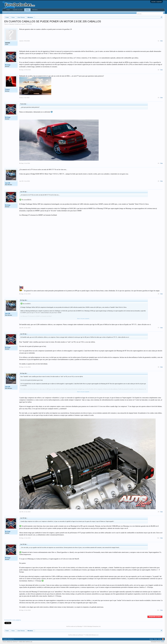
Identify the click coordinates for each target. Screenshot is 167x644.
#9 (158, 512)
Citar (161, 41)
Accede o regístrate (157, 2)
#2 (158, 70)
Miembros (35, 10)
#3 (158, 98)
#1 (158, 41)
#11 (158, 610)
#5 (158, 181)
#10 (158, 538)
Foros (27, 10)
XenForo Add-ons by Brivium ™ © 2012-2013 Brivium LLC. (84, 635)
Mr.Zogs (8, 65)
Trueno (7, 89)
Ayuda (151, 639)
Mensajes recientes (15, 12)
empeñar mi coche (18, 10)
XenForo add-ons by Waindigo (74, 626)
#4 (158, 163)
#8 (158, 367)
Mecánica (12, 24)
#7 (158, 328)
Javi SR (8, 183)
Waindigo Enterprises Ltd (94, 626)
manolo (23, 24)
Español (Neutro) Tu (9, 639)
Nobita (163, 642)
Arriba (160, 639)
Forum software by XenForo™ (18, 642)
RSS (163, 639)
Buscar (6, 12)
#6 (158, 294)
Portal (8, 10)
